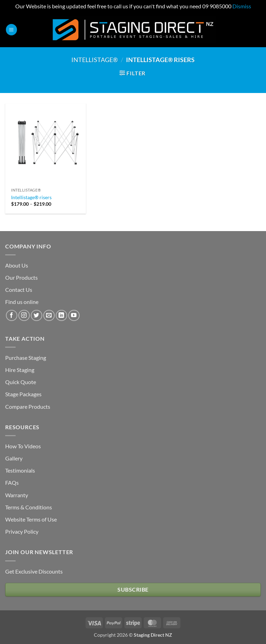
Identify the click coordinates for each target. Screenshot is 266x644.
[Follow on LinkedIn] (61, 316)
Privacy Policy (22, 531)
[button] (11, 30)
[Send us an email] (49, 316)
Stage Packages (23, 394)
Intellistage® (95, 60)
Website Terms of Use (31, 519)
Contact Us (19, 290)
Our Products (21, 277)
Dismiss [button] (242, 6)
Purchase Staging (26, 358)
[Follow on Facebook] (12, 316)
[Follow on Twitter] (37, 316)
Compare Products (28, 406)
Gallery (14, 458)
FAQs (12, 482)
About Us (17, 265)
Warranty (17, 495)
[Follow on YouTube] (74, 316)
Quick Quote (21, 382)
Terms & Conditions (29, 507)
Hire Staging (20, 370)
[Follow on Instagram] (24, 316)
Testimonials (20, 470)
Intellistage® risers (31, 197)
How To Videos (23, 446)
